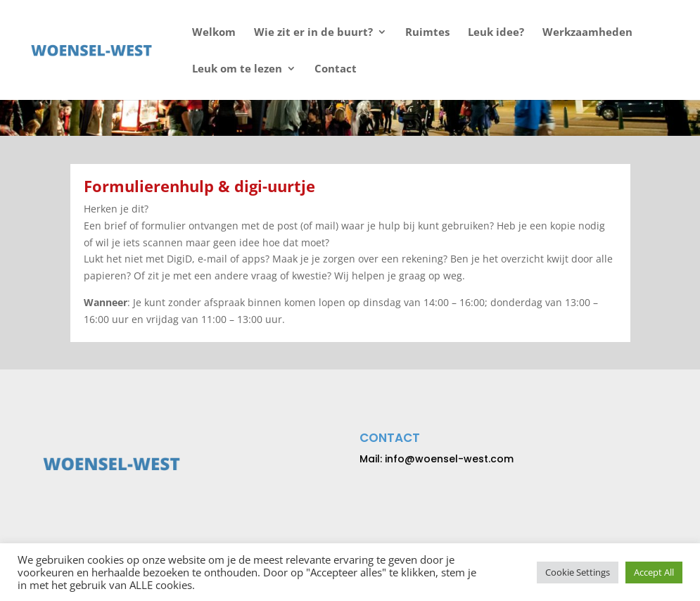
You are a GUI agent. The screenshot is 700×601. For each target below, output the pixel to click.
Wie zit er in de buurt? (313, 33)
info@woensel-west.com (449, 459)
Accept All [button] (654, 572)
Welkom (214, 33)
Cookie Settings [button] (578, 572)
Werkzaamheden (587, 33)
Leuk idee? (496, 33)
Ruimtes (427, 33)
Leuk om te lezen (237, 69)
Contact (336, 69)
